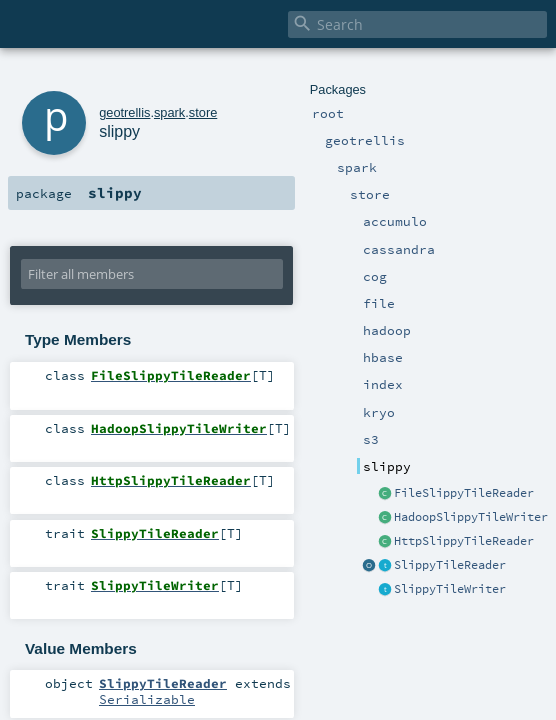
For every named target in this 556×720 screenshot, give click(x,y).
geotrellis (124, 112)
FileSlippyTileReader (464, 493)
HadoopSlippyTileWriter (471, 517)
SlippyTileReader (450, 565)
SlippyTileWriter (450, 589)
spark (169, 112)
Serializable (147, 699)
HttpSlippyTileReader (464, 541)
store (203, 112)
